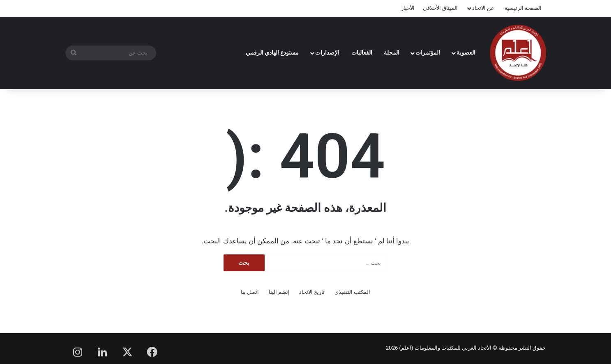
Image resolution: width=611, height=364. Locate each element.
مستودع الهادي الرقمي (272, 53)
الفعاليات (362, 53)
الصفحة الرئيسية (523, 8)
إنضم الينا (279, 292)
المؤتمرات (428, 53)
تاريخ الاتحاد (312, 292)
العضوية (466, 53)
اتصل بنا (250, 292)
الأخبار (408, 8)
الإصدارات (327, 53)
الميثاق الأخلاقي (440, 8)
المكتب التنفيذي (352, 292)
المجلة (392, 53)
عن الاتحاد (483, 8)
